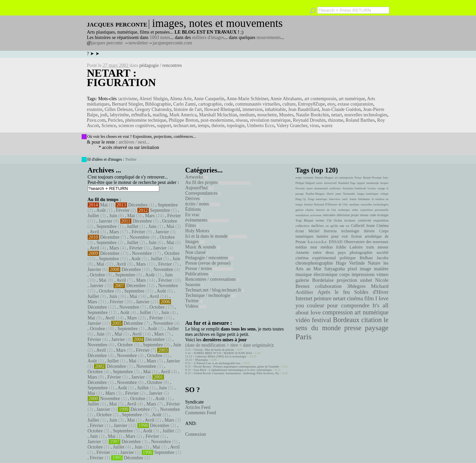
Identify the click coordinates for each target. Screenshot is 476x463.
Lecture (372, 188)
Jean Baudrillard (304, 109)
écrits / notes (202, 204)
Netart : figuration (122, 78)
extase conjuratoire (355, 104)
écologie (383, 215)
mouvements (269, 37)
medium (247, 115)
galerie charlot (305, 210)
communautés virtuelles (257, 104)
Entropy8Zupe (312, 104)
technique (344, 210)
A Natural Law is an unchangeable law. (217, 363)
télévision (343, 215)
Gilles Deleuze (118, 109)
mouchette (267, 115)
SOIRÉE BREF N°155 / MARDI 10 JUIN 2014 (223, 353)
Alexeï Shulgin (154, 99)
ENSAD (336, 242)
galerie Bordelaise (315, 280)
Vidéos (196, 306)
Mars (150, 216)
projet (355, 215)
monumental (321, 188)
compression (338, 312)
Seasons (194, 285)
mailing (160, 115)
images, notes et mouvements (218, 23)
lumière (322, 236)
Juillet (93, 216)
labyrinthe (119, 115)
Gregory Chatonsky (153, 109)
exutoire (95, 109)
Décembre (138, 205)
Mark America (183, 115)
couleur (315, 305)
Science (109, 126)
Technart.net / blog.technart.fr (215, 290)
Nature (374, 263)
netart (337, 115)
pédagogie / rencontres (161, 65)
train (370, 247)
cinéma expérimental (316, 258)
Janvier (105, 221)
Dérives (194, 199)
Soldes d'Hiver (371, 292)
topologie (236, 126)
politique (348, 258)
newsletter (138, 43)
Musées (286, 115)
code (228, 104)
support (164, 126)
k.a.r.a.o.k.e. (318, 242)
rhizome (336, 120)
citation (371, 320)
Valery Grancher (292, 126)
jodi (104, 115)
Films (192, 225)
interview (335, 199)
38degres (356, 286)
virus (314, 126)
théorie (218, 126)
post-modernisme (217, 120)
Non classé (196, 252)
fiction (356, 236)
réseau (242, 120)
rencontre (329, 215)
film (369, 298)
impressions (363, 274)
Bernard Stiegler (127, 104)
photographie (361, 253)
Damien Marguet (324, 178)
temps (203, 126)
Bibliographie (158, 104)
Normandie (349, 194)
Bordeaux (346, 320)
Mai (104, 205)
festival (321, 320)
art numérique (352, 99)
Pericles (115, 120)
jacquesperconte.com (172, 43)
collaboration (328, 286)
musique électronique (317, 274)
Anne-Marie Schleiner (247, 99)
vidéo (303, 320)
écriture (350, 220)
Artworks (197, 177)
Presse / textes (209, 268)
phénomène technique (145, 120)
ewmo (319, 183)
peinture (323, 299)
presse (353, 328)
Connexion (195, 434)
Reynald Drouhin (309, 120)
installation (302, 215)
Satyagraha (335, 269)
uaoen (310, 188)
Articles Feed (198, 407)
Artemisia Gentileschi (354, 188)
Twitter (131, 159)
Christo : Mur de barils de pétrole (214, 350)
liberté (330, 194)
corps (344, 274)
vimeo (382, 274)
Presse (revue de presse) (209, 263)
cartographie (210, 104)
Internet (304, 299)
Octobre (169, 221)
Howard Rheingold (222, 109)
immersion (253, 109)
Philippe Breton (183, 120)
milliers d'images (208, 37)
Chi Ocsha (334, 220)
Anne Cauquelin (209, 99)
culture (289, 104)
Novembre (140, 237)
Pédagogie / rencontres (209, 258)
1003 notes (160, 37)
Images (195, 242)
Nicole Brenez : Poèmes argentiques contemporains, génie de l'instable (237, 366)
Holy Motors (198, 231)
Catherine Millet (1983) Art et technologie (221, 356)
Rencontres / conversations (212, 279)
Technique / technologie (210, 295)
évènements (207, 220)
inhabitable (275, 109)
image (365, 269)
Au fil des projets (218, 182)
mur (314, 247)
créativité (364, 220)
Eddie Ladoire (350, 247)
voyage (381, 188)
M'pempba (202, 360)
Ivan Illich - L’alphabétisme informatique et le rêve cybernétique (233, 370)
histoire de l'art (188, 109)
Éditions (194, 209)
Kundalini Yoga (347, 183)
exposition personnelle (375, 210)
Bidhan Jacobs (374, 258)
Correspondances (203, 193)
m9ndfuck (141, 115)
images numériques (368, 194)
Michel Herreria (322, 231)
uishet (366, 280)
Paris (304, 337)
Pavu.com (96, 120)
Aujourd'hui (199, 188)
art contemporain (320, 99)
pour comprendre (349, 305)
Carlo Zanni (185, 104)
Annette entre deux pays (321, 253)
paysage (377, 328)
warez (327, 126)
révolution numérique (270, 120)
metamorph (373, 183)
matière (381, 269)
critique (384, 194)
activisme (128, 99)
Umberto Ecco (261, 126)
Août (101, 210)
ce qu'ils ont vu (337, 226)
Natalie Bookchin (312, 115)
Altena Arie (181, 99)
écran (300, 231)
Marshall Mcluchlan (218, 115)
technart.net (184, 126)
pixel (352, 269)
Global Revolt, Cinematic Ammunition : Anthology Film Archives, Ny (236, 373)
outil (345, 199)
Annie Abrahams (286, 99)
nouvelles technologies (366, 115)
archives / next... (134, 142)
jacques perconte (107, 43)
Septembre (168, 205)
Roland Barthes (360, 120)
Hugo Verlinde (350, 263)
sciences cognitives (137, 126)
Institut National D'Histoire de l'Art (326, 204)
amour (383, 247)
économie (309, 178)
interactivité (330, 183)
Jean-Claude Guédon (341, 109)
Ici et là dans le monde (216, 236)
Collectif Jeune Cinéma (370, 226)
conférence (335, 188)
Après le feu (334, 292)
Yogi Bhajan (305, 220)
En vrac (193, 215)
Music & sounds (202, 247)
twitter (320, 220)
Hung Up (301, 199)
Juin (113, 216)
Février (123, 210)
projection (347, 280)
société (383, 253)
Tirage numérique (317, 199)
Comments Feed (200, 413)
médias (327, 247)
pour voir (340, 236)
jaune (338, 194)
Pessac (358, 178)
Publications (198, 274)
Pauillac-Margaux (315, 194)
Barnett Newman (372, 178)
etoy (331, 104)
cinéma (355, 298)
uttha (355, 210)
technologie (350, 231)
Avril (95, 232)
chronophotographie (314, 263)
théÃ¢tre (318, 226)
